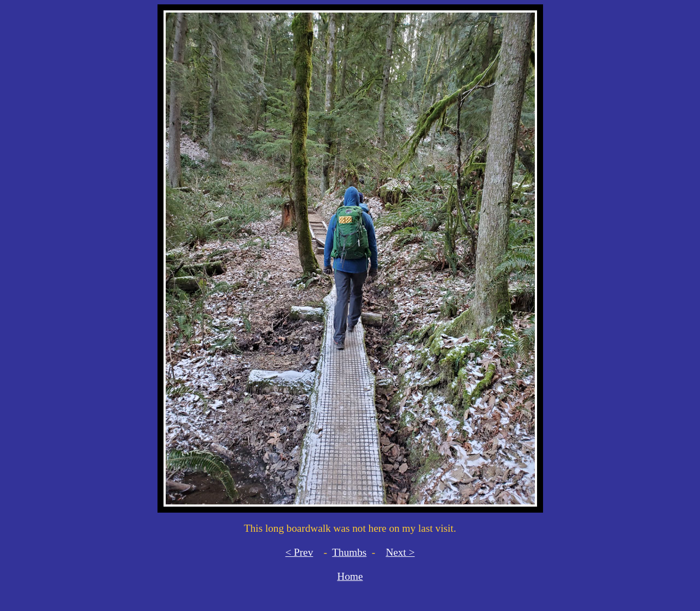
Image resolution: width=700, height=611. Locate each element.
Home (350, 576)
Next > (400, 552)
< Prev (299, 552)
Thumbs (349, 552)
